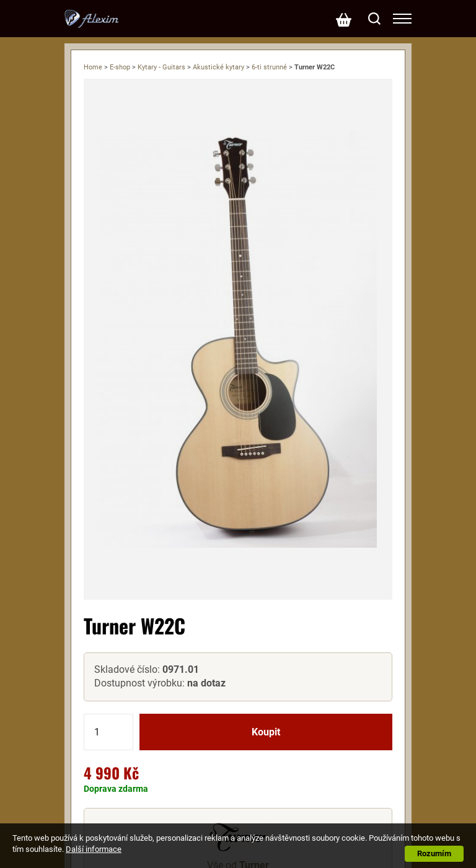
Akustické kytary (218, 67)
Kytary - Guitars (161, 67)
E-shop (120, 67)
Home (93, 67)
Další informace (94, 849)
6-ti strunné (269, 67)
